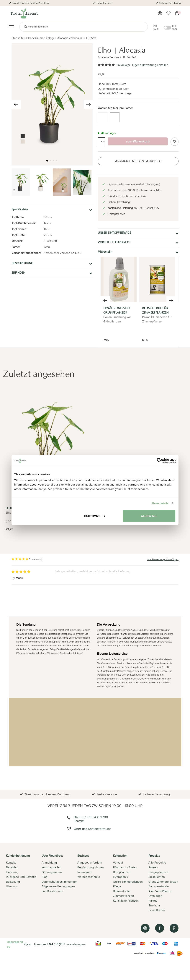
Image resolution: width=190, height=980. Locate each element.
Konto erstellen (51, 867)
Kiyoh (27, 944)
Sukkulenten (157, 877)
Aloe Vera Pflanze (160, 891)
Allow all (149, 516)
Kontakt (11, 863)
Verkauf (118, 863)
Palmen (153, 867)
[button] (47, 161)
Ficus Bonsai (157, 910)
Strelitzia (154, 905)
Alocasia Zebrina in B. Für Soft (77, 38)
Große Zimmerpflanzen (128, 882)
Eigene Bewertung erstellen (150, 65)
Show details (160, 503)
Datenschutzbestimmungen (59, 882)
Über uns (12, 886)
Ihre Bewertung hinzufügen (163, 559)
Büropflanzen (122, 872)
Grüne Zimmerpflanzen (163, 882)
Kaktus (153, 901)
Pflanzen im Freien (125, 867)
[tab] (24, 883)
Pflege (117, 886)
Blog (45, 877)
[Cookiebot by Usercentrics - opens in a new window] (159, 461)
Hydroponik (121, 877)
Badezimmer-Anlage (41, 38)
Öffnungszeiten (52, 872)
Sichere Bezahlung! (170, 3)
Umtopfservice (104, 3)
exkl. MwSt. (175, 27)
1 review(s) (123, 65)
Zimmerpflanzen (123, 896)
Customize (95, 516)
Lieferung (12, 872)
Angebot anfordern (90, 863)
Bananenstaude (159, 886)
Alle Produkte (157, 863)
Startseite (18, 38)
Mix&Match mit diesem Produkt (138, 161)
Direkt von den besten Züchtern (30, 3)
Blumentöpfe (121, 891)
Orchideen (155, 896)
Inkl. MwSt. (156, 27)
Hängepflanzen (158, 872)
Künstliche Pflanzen (126, 901)
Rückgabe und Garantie (21, 877)
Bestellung (13, 882)
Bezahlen (12, 867)
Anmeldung (49, 863)
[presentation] (16, 104)
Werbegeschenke (89, 877)
